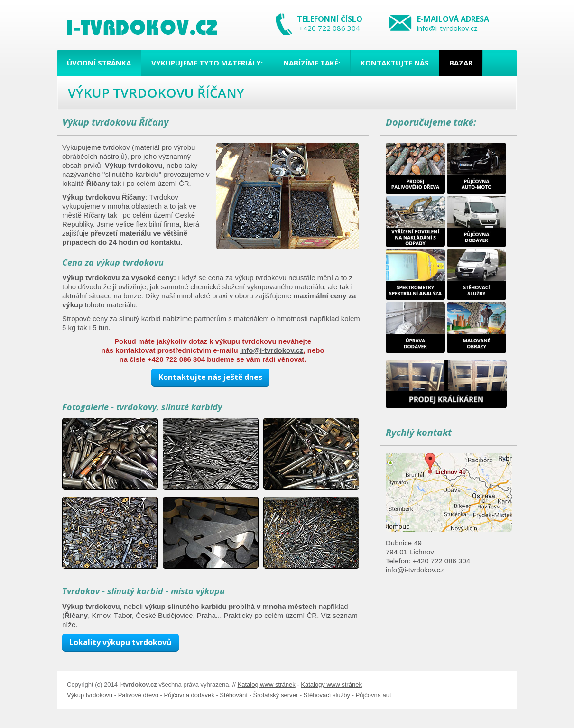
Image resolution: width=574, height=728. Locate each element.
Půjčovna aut (373, 695)
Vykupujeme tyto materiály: (207, 63)
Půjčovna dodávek (189, 695)
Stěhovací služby (327, 695)
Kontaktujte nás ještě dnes (210, 377)
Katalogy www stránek (331, 685)
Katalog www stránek (267, 685)
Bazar (461, 63)
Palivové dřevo (138, 695)
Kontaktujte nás (395, 63)
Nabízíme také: (312, 63)
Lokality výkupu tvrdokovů (120, 642)
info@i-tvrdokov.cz (447, 28)
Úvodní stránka (99, 63)
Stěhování (234, 695)
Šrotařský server (275, 695)
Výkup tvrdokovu (90, 695)
